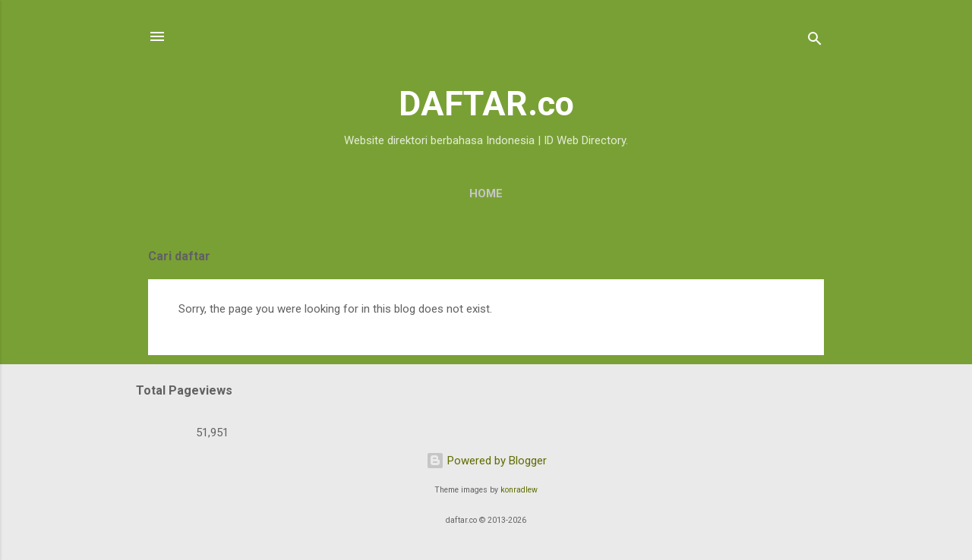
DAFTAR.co (486, 104)
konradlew (519, 490)
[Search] (815, 41)
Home (486, 193)
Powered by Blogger (486, 461)
